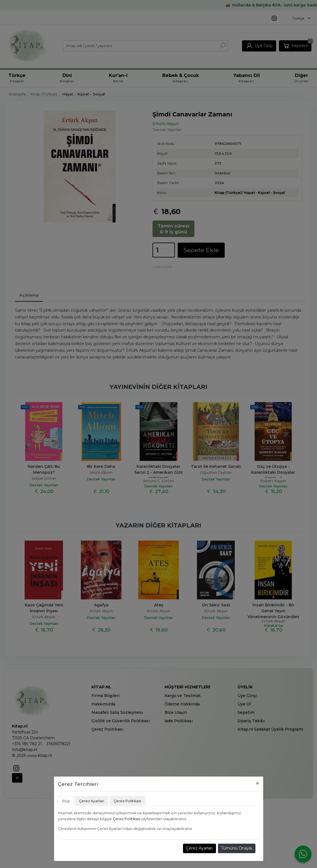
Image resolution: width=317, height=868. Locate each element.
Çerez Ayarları (199, 848)
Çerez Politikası (126, 819)
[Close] (258, 783)
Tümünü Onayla (237, 848)
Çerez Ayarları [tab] (91, 801)
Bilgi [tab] (66, 801)
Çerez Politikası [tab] (127, 801)
